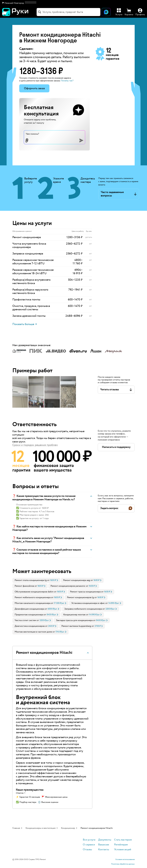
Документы (105, 840)
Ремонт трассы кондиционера (85, 592)
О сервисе (89, 845)
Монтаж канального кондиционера (33, 603)
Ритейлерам (121, 845)
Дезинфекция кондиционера (29, 609)
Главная (16, 828)
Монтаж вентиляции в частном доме (33, 632)
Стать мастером (123, 840)
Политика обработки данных (123, 864)
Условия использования (125, 860)
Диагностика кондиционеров (30, 626)
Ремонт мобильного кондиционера (33, 597)
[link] (36, 580)
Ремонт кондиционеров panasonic (68, 586)
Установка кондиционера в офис (88, 603)
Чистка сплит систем (25, 620)
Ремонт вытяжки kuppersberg (76, 626)
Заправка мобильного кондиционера (83, 609)
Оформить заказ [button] (34, 88)
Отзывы (87, 850)
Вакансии (104, 845)
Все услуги (89, 840)
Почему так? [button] (67, 81)
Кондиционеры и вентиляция (41, 828)
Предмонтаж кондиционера (29, 615)
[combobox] (68, 12)
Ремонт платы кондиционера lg (31, 580)
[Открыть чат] (106, 12)
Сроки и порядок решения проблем (35, 445)
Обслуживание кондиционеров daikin (34, 592)
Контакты (104, 850)
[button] (19, 3)
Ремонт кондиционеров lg (80, 597)
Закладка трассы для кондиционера (74, 620)
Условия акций (123, 850)
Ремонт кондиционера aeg (77, 580)
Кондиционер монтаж (74, 615)
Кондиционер (68, 828)
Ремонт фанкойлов (24, 586)
